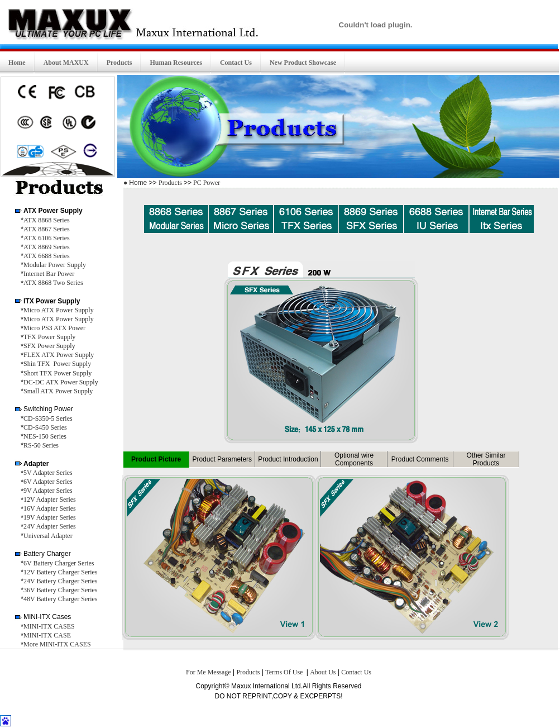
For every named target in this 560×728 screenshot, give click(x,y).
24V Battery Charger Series (61, 581)
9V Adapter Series (48, 491)
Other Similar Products (486, 459)
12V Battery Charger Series (61, 572)
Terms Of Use (285, 672)
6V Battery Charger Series (59, 563)
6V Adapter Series (48, 482)
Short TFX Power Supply (58, 373)
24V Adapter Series (50, 526)
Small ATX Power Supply (58, 391)
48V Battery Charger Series (61, 599)
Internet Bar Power (49, 274)
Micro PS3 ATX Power (54, 328)
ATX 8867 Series (47, 229)
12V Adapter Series (50, 499)
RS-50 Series (41, 445)
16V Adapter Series (50, 508)
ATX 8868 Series (47, 220)
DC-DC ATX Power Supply (61, 382)
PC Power (206, 183)
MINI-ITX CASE (47, 635)
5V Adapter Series (48, 473)
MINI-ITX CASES (49, 626)
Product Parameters (222, 459)
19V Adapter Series (50, 517)
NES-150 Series (45, 436)
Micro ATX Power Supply (59, 310)
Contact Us (356, 672)
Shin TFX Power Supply (57, 364)
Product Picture (156, 459)
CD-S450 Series (45, 427)
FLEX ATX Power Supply (59, 355)
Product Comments (420, 459)
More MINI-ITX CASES (57, 644)
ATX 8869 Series (47, 247)
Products (171, 183)
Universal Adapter (48, 536)
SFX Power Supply (49, 346)
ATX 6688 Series (47, 256)
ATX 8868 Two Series (53, 283)
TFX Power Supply (49, 337)
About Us (323, 672)
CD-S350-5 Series (48, 418)
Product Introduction (288, 459)
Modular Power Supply (55, 265)
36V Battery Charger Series (61, 590)
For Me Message (209, 672)
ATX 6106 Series (47, 238)
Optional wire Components (354, 459)
